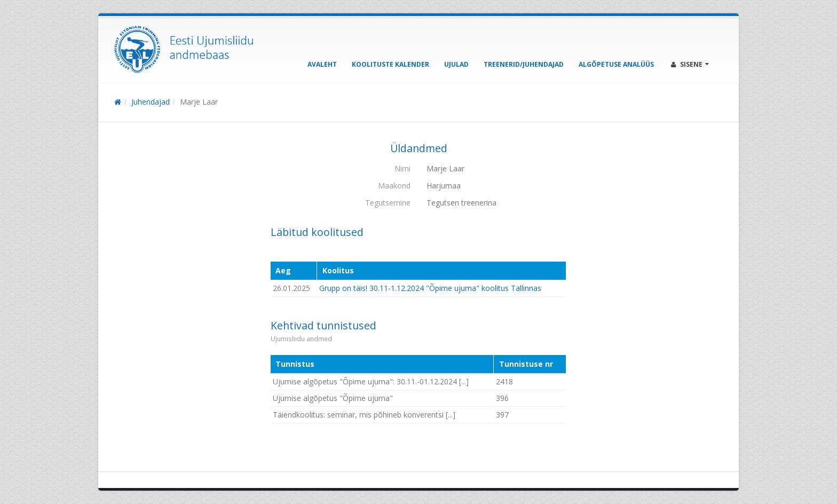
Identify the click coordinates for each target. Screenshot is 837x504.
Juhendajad (151, 102)
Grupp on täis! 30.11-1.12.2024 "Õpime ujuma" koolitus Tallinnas (430, 288)
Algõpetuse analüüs (616, 64)
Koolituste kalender (390, 64)
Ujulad (456, 64)
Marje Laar (199, 102)
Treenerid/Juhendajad (524, 64)
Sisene (690, 64)
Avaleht (322, 64)
